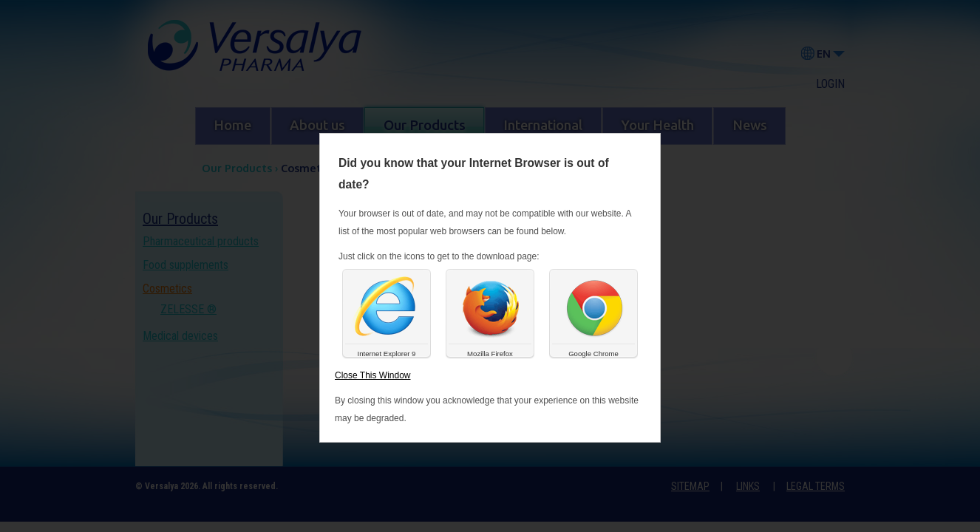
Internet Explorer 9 (387, 354)
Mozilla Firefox (490, 354)
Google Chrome (593, 354)
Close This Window (372, 375)
